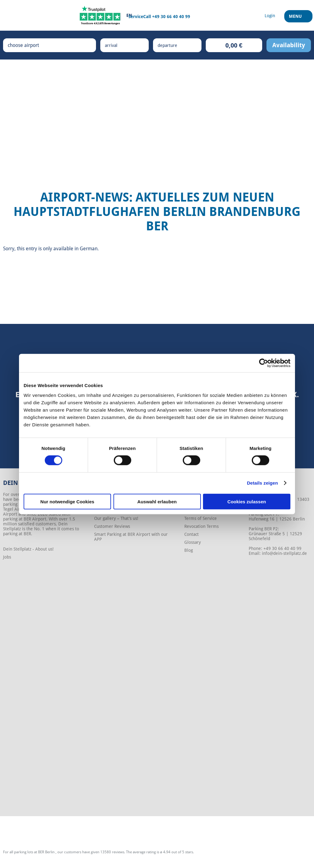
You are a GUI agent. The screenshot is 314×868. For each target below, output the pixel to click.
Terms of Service (201, 518)
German (89, 249)
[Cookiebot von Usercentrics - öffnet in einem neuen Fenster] (264, 363)
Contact (191, 534)
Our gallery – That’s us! (116, 518)
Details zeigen (262, 483)
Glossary (193, 542)
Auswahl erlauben (157, 501)
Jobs (7, 557)
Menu (296, 18)
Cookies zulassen (247, 501)
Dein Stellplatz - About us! (28, 549)
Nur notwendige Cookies (67, 501)
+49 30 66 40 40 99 (171, 17)
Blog (189, 550)
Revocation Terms (201, 526)
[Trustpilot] (100, 15)
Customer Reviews (112, 526)
